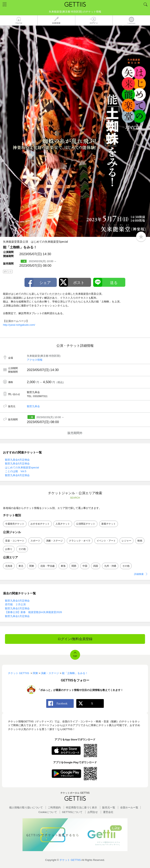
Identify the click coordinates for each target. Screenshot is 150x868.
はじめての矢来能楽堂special (22, 467)
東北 (21, 566)
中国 (85, 566)
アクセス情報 (35, 360)
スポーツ (35, 541)
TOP (75, 656)
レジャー (126, 541)
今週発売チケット (15, 524)
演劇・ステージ (54, 541)
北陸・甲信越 (47, 566)
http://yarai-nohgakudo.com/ (19, 325)
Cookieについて (48, 812)
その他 (22, 549)
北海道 (9, 566)
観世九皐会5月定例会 (17, 464)
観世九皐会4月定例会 (17, 460)
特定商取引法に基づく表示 (81, 807)
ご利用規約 (54, 807)
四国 (96, 566)
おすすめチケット (40, 524)
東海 (63, 566)
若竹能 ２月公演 (15, 604)
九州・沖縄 (110, 566)
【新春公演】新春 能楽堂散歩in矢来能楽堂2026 (33, 612)
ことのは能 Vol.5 (16, 471)
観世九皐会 (33, 406)
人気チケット (63, 524)
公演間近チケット (86, 524)
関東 (32, 566)
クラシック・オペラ (80, 541)
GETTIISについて (72, 812)
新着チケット (109, 524)
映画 (140, 541)
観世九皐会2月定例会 (17, 608)
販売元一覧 (109, 807)
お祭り (9, 549)
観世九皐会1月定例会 (17, 616)
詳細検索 (139, 574)
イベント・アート (106, 541)
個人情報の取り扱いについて (26, 807)
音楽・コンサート (15, 541)
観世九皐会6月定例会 (17, 475)
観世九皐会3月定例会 (17, 601)
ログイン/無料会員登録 (75, 639)
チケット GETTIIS (70, 860)
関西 (74, 566)
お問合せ (93, 812)
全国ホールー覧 (129, 807)
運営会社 (108, 812)
